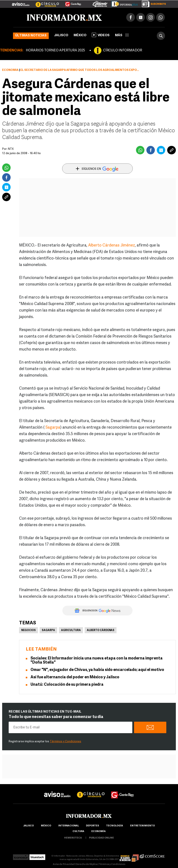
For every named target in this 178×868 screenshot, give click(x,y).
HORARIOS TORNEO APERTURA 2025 (55, 51)
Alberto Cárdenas (101, 630)
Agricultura (71, 630)
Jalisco (61, 35)
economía (99, 831)
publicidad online (101, 838)
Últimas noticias (31, 36)
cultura (78, 831)
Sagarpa (53, 428)
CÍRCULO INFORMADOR (123, 51)
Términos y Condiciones (66, 742)
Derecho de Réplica (87, 864)
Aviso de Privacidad (64, 864)
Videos (101, 35)
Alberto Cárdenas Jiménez (112, 246)
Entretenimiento (142, 826)
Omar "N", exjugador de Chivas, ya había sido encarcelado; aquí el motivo (97, 670)
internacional (69, 826)
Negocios (28, 630)
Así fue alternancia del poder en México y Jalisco (75, 677)
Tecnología (115, 826)
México (80, 35)
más (122, 35)
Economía (10, 70)
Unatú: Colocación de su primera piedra (67, 685)
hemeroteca (73, 838)
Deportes (92, 826)
